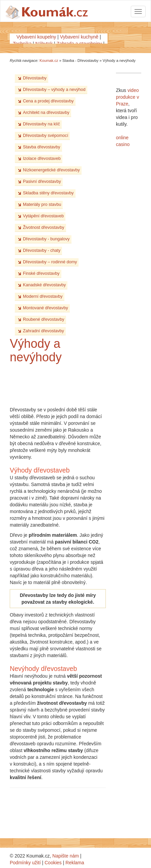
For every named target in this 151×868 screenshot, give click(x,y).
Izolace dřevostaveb (42, 159)
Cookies (53, 863)
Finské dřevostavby (41, 273)
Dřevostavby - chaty (42, 250)
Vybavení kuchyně (79, 37)
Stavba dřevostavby (42, 147)
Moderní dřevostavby (43, 296)
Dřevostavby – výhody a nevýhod (54, 90)
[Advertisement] (64, 384)
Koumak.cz (49, 61)
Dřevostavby (35, 78)
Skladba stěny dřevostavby (48, 193)
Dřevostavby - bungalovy (46, 239)
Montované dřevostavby (46, 308)
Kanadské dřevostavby (44, 285)
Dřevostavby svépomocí (46, 136)
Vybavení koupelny (36, 37)
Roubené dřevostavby (44, 319)
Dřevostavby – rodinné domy (50, 262)
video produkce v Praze (127, 97)
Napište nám (66, 856)
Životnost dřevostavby (44, 227)
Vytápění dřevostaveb (43, 216)
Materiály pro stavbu (42, 204)
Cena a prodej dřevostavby (48, 101)
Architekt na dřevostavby (46, 113)
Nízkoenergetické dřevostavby (51, 170)
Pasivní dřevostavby (42, 182)
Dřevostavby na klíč (41, 124)
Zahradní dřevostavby (43, 331)
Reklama (75, 863)
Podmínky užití (25, 863)
